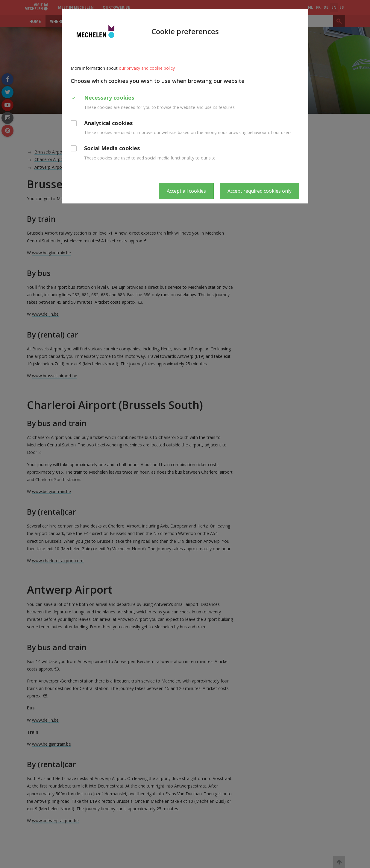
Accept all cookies (186, 191)
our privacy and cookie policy (147, 68)
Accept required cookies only (260, 191)
